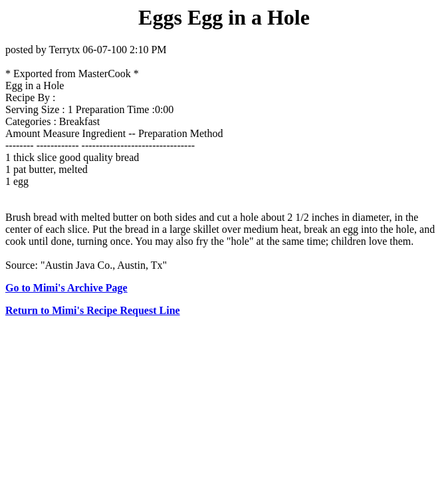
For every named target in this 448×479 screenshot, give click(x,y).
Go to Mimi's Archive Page (66, 288)
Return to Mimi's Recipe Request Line (93, 310)
